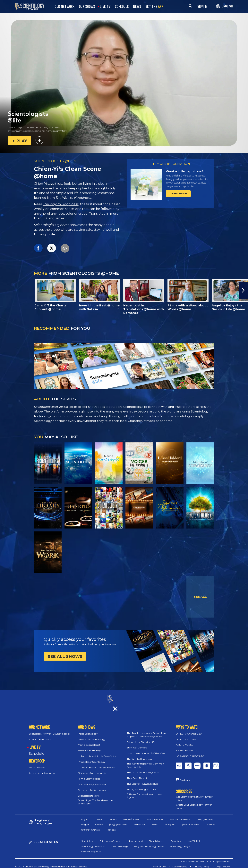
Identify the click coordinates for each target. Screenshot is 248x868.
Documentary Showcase (92, 781)
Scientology (87, 838)
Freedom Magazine (91, 848)
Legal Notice (223, 863)
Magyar (85, 821)
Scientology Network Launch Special (49, 730)
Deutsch (113, 816)
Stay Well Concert (137, 744)
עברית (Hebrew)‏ (205, 816)
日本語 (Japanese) (118, 821)
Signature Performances (92, 787)
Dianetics (176, 838)
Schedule (37, 750)
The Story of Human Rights (142, 780)
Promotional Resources (42, 770)
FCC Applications (220, 858)
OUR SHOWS (87, 6)
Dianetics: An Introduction (93, 770)
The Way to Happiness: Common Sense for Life (145, 762)
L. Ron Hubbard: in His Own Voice (97, 753)
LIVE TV (105, 6)
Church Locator (157, 838)
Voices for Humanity (89, 747)
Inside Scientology (88, 730)
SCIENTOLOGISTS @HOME (56, 161)
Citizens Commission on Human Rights (145, 792)
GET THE (154, 6)
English (85, 816)
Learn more (178, 193)
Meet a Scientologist (89, 741)
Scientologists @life (89, 792)
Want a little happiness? (185, 171)
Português (169, 821)
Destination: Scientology (92, 736)
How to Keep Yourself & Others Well (146, 750)
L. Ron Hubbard (135, 838)
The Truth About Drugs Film (143, 769)
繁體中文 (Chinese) (91, 826)
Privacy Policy (201, 863)
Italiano (99, 821)
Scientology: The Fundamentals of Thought (96, 799)
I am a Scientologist (89, 775)
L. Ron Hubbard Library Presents (96, 764)
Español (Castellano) (180, 816)
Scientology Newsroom (93, 843)
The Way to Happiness (61, 204)
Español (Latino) (155, 816)
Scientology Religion (181, 843)
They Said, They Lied (138, 775)
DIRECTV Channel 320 (189, 730)
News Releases (37, 764)
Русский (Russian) (191, 821)
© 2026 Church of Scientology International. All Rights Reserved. (52, 863)
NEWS (137, 6)
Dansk (99, 816)
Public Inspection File (192, 858)
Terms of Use (158, 863)
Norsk (155, 821)
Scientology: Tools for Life (141, 739)
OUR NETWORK (64, 6)
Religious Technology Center (149, 843)
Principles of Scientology (92, 758)
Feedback (185, 777)
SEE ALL (200, 597)
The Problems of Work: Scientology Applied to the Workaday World (146, 731)
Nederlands (139, 821)
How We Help (194, 838)
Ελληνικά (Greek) (132, 816)
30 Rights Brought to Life (141, 786)
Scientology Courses (110, 838)
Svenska (211, 821)
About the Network (40, 736)
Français (111, 826)
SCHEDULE (122, 6)
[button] (244, 290)
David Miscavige (120, 843)
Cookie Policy (180, 863)
